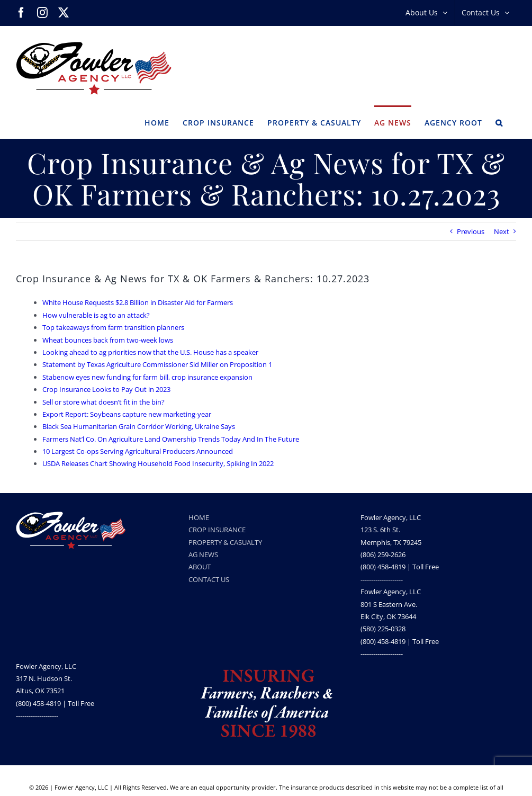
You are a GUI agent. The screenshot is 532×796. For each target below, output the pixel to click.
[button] (499, 122)
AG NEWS (203, 554)
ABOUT (200, 567)
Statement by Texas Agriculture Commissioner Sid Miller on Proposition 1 (157, 364)
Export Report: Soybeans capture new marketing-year (127, 414)
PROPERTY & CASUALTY (225, 542)
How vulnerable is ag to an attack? (96, 315)
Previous (471, 231)
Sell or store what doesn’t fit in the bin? (103, 402)
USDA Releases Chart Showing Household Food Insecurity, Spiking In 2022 (158, 463)
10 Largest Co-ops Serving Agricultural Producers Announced (138, 451)
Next (502, 231)
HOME (199, 517)
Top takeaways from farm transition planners (113, 327)
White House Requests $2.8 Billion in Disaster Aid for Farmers (138, 302)
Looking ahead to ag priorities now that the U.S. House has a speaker (150, 352)
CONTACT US (209, 579)
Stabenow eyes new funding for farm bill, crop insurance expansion (147, 377)
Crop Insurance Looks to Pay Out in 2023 (106, 389)
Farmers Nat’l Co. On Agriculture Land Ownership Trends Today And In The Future (171, 439)
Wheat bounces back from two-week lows (108, 340)
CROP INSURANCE (217, 530)
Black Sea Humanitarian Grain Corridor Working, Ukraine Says (139, 426)
